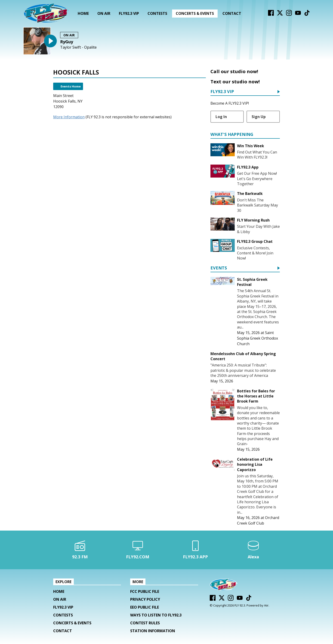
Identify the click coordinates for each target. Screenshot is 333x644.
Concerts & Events (195, 13)
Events (219, 268)
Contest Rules (145, 623)
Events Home (71, 86)
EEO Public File (145, 607)
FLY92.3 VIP (129, 13)
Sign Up (259, 117)
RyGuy (67, 42)
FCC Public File (145, 591)
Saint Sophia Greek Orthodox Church (257, 338)
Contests (157, 13)
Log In (221, 117)
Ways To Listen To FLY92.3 (156, 615)
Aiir (266, 605)
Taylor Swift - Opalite (78, 47)
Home (83, 13)
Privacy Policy (145, 599)
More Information (69, 117)
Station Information (153, 631)
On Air (104, 13)
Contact (232, 13)
